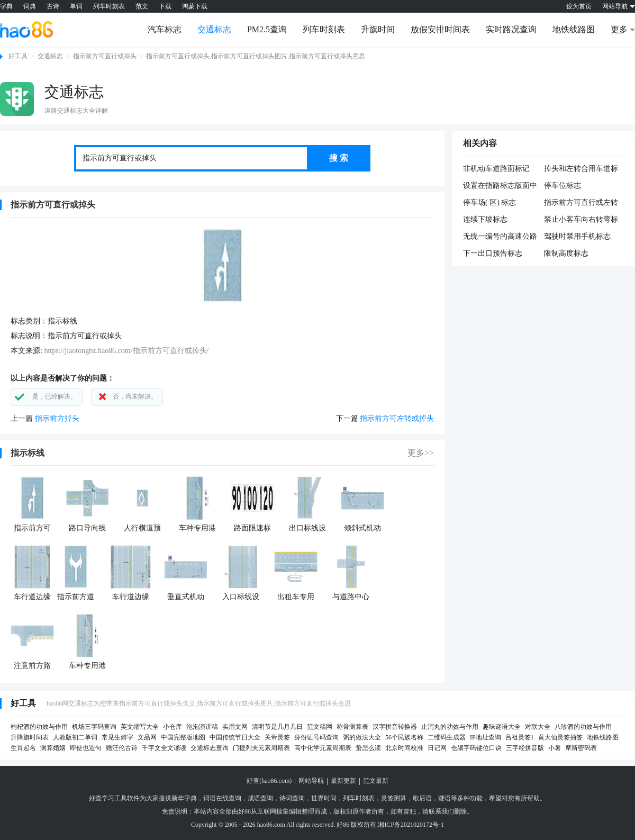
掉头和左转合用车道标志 (581, 169)
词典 (30, 6)
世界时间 (324, 798)
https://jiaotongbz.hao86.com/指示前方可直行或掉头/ (126, 351)
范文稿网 (320, 727)
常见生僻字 (117, 737)
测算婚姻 (53, 748)
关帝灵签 (277, 737)
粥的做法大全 (362, 737)
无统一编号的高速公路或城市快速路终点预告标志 (500, 237)
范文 (142, 6)
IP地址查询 (486, 737)
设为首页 (579, 6)
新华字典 (184, 798)
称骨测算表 (352, 727)
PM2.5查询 (267, 29)
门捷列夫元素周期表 (261, 748)
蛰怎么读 (368, 748)
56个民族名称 (404, 737)
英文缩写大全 (140, 727)
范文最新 (376, 781)
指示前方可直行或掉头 (105, 56)
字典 (6, 6)
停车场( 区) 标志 (489, 202)
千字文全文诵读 (164, 748)
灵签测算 (394, 798)
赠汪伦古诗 (122, 748)
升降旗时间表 (30, 737)
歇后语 (422, 798)
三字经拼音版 (525, 748)
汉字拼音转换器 (395, 727)
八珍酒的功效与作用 (583, 727)
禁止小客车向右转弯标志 (581, 220)
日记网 (437, 748)
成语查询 (260, 798)
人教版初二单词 (75, 737)
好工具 (18, 56)
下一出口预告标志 (493, 253)
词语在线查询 (222, 798)
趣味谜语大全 (502, 727)
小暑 (555, 748)
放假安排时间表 (440, 29)
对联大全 (538, 727)
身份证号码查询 (316, 737)
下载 (165, 6)
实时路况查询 (511, 29)
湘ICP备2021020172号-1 (411, 825)
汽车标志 (165, 29)
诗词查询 (292, 798)
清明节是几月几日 (277, 727)
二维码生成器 (447, 737)
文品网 (147, 737)
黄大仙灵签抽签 (560, 737)
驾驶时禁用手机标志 (577, 236)
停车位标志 (563, 186)
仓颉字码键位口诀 (476, 748)
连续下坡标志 (485, 219)
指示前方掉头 (57, 418)
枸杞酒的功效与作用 (39, 727)
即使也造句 (86, 748)
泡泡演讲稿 (202, 727)
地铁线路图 (574, 29)
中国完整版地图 (183, 737)
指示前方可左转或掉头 (397, 418)
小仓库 (173, 727)
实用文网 (235, 727)
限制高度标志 (566, 253)
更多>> (421, 453)
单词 (76, 6)
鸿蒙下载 (195, 6)
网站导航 (311, 781)
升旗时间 (378, 29)
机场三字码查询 (94, 727)
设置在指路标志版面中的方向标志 (500, 186)
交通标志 (214, 29)
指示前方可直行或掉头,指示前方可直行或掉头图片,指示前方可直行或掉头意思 (256, 56)
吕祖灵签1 (520, 737)
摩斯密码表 (581, 748)
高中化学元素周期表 (323, 748)
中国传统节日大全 (235, 737)
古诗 (53, 6)
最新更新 (343, 781)
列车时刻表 (109, 6)
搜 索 (339, 158)
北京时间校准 (404, 748)
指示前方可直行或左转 (581, 202)
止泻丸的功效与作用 (450, 727)
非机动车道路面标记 (496, 169)
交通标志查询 (210, 748)
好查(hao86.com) (269, 781)
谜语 (444, 798)
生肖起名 (23, 748)
